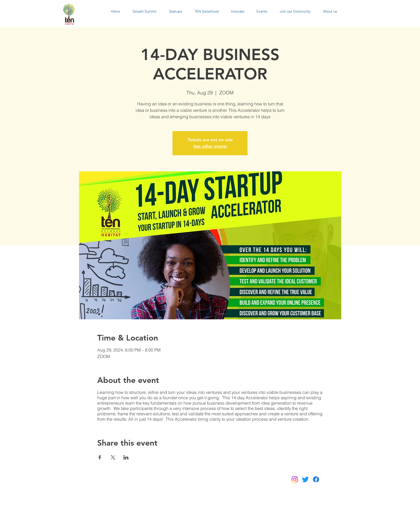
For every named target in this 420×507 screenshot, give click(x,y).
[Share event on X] (113, 457)
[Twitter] (305, 479)
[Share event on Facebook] (100, 457)
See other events (210, 146)
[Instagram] (295, 479)
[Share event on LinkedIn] (126, 457)
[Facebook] (316, 479)
